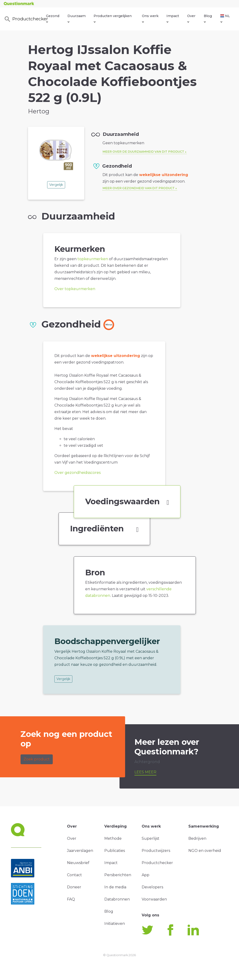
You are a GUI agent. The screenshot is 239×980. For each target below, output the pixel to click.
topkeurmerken (93, 259)
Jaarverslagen (80, 851)
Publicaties (115, 851)
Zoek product (37, 759)
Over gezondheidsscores (77, 473)
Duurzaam (77, 18)
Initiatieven (115, 924)
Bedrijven (197, 838)
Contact (74, 875)
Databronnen (117, 899)
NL (225, 18)
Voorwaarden (154, 899)
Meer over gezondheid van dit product (139, 188)
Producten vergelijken (113, 18)
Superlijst (151, 838)
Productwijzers (156, 851)
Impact (173, 18)
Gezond (53, 18)
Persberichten (118, 875)
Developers (152, 887)
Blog (208, 18)
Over (191, 18)
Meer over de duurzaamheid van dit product (143, 152)
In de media (115, 887)
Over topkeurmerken (75, 289)
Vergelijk (56, 185)
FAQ (71, 899)
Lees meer (145, 772)
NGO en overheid (205, 851)
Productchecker (25, 19)
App (146, 875)
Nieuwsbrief (78, 863)
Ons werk (150, 18)
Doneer (74, 887)
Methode (113, 838)
